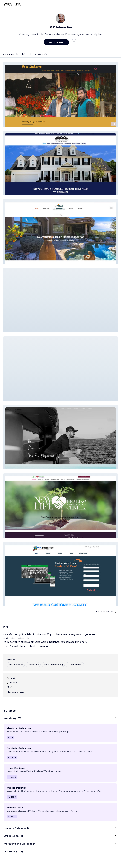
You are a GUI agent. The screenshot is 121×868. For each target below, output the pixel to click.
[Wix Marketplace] (13, 4)
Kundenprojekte (10, 54)
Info (24, 54)
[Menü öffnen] (116, 4)
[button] (60, 95)
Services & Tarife (38, 54)
